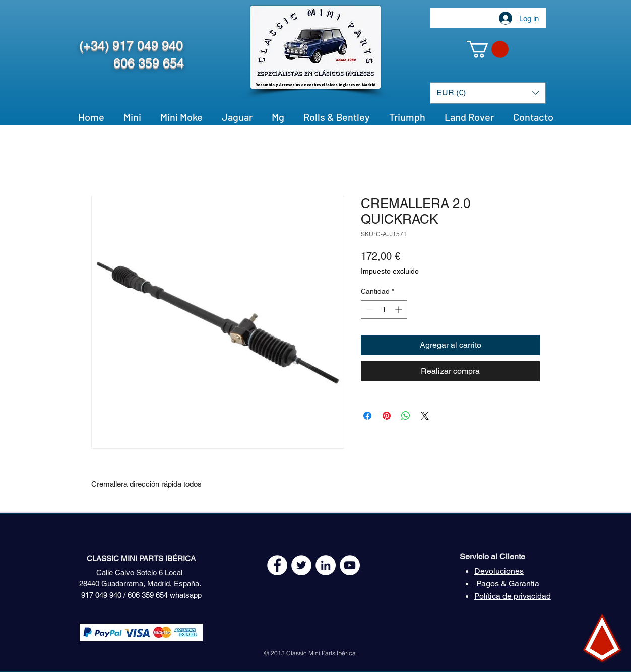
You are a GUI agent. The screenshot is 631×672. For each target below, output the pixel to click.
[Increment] (399, 310)
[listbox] (488, 93)
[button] (488, 49)
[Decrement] (369, 310)
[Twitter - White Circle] (301, 565)
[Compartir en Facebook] (367, 416)
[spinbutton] (384, 310)
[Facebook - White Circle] (277, 565)
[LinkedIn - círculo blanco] (326, 565)
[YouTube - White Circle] (350, 565)
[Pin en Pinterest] (387, 416)
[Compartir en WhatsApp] (406, 416)
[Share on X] (425, 416)
